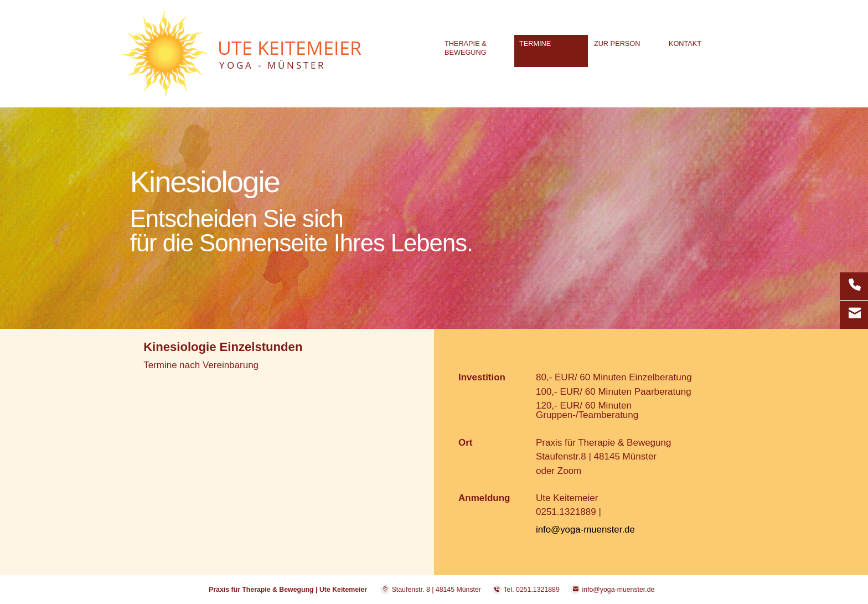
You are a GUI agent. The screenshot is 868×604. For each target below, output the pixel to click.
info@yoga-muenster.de (586, 530)
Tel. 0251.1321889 (531, 590)
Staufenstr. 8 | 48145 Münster (431, 590)
